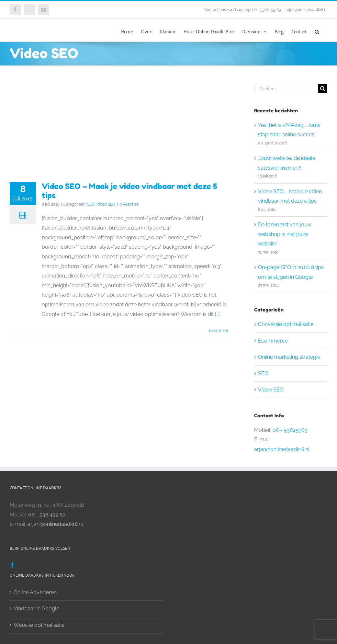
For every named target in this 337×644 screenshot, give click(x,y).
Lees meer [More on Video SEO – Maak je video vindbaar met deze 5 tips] (219, 331)
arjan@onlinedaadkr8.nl (306, 10)
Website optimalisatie (39, 625)
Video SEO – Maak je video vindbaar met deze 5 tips (129, 191)
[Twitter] (22, 565)
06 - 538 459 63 (47, 515)
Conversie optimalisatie (286, 324)
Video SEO (106, 204)
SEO (91, 204)
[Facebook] (12, 565)
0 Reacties (129, 204)
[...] (218, 314)
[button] (317, 30)
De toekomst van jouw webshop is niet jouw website (285, 234)
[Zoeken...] (286, 89)
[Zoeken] (323, 89)
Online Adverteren (35, 592)
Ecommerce (273, 341)
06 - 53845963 (290, 430)
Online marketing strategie (289, 357)
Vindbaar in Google (36, 609)
